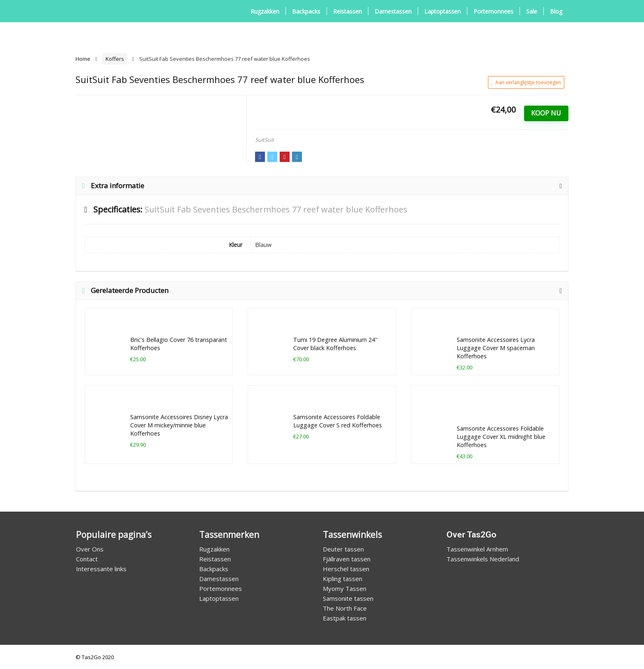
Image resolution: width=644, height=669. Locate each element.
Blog (556, 11)
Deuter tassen (343, 549)
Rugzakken (265, 11)
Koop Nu (546, 113)
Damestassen (393, 11)
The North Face (345, 608)
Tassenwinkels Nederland (483, 559)
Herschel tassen (346, 569)
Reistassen (347, 11)
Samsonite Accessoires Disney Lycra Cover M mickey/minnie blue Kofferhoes (179, 425)
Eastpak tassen (345, 618)
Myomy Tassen (345, 588)
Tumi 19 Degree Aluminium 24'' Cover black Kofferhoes (335, 344)
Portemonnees (493, 11)
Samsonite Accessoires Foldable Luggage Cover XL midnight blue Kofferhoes (501, 437)
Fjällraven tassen (347, 559)
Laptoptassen (443, 11)
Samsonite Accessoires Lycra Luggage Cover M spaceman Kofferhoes (496, 348)
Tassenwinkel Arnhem (477, 549)
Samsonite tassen (348, 598)
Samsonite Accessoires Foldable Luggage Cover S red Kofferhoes (338, 421)
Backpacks (306, 11)
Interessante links (101, 569)
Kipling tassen (343, 579)
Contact (87, 559)
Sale (532, 11)
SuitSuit (264, 140)
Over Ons (90, 549)
